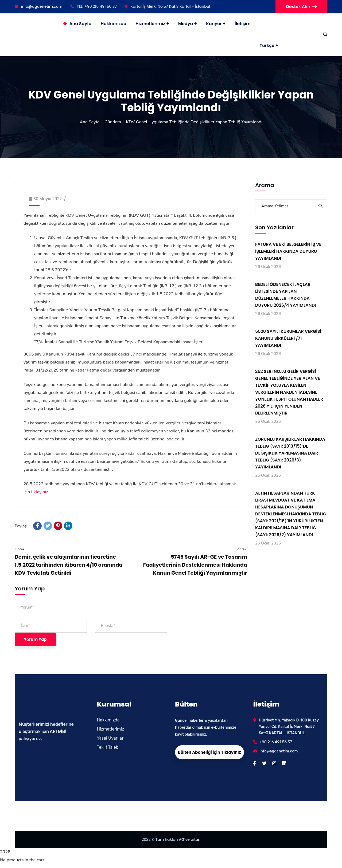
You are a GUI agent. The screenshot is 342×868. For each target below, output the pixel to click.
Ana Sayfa (90, 122)
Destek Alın (301, 7)
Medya (186, 24)
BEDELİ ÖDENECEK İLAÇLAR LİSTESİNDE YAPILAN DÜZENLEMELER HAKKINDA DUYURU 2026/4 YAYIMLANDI (285, 295)
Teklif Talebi (108, 747)
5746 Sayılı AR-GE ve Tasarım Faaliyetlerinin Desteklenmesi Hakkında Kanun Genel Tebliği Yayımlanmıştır (195, 565)
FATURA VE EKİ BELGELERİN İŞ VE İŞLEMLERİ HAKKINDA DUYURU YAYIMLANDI (288, 251)
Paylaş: (21, 526)
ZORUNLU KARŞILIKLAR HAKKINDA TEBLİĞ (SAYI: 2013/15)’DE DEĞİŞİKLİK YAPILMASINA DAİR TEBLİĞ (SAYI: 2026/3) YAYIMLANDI (290, 453)
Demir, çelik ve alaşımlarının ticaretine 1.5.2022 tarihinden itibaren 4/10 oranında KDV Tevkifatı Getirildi (69, 565)
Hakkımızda (108, 720)
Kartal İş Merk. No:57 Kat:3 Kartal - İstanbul (167, 6)
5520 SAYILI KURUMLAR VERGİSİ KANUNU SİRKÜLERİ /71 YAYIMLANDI (288, 338)
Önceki (20, 549)
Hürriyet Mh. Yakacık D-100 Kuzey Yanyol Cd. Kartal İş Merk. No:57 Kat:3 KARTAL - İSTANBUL (289, 727)
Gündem (113, 122)
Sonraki (241, 549)
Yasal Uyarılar (110, 738)
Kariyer (214, 24)
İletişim (242, 24)
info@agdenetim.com (38, 6)
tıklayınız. (40, 492)
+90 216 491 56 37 (276, 742)
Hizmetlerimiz (150, 24)
